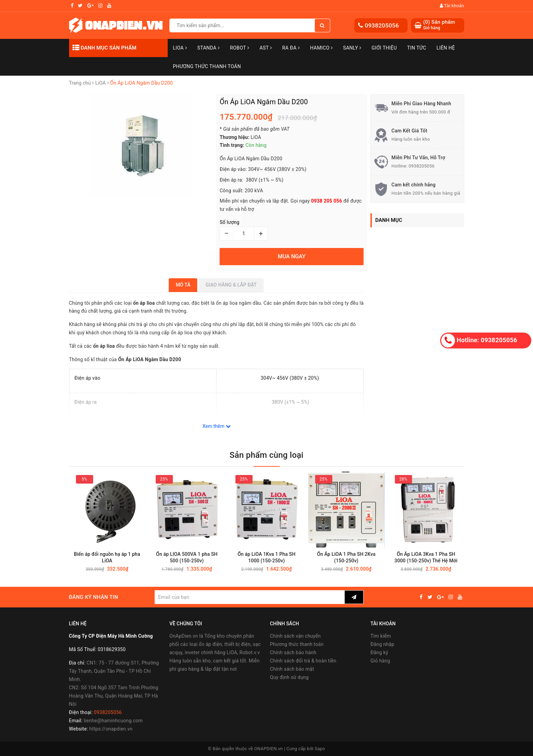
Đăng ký (379, 652)
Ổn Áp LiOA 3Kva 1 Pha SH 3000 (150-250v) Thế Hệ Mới (426, 558)
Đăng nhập (382, 644)
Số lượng (229, 222)
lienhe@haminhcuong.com (113, 721)
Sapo (320, 749)
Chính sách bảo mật (292, 669)
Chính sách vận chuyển (296, 636)
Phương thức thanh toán (297, 644)
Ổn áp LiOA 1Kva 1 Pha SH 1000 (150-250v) (266, 558)
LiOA (180, 48)
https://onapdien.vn (111, 729)
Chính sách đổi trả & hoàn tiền (303, 661)
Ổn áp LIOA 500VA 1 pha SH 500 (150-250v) (187, 558)
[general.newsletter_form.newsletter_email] (250, 597)
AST (266, 48)
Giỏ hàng (380, 661)
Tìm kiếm (381, 636)
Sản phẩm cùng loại (266, 455)
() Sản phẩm (439, 25)
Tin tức (417, 48)
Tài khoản (452, 6)
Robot (240, 48)
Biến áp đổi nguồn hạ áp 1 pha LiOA (107, 558)
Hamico (321, 48)
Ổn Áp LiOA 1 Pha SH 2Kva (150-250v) (346, 558)
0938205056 (382, 25)
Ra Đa (291, 48)
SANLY (352, 48)
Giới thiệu (384, 48)
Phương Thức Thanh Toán (207, 66)
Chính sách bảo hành (293, 652)
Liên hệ (446, 48)
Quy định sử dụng (290, 677)
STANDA (208, 48)
